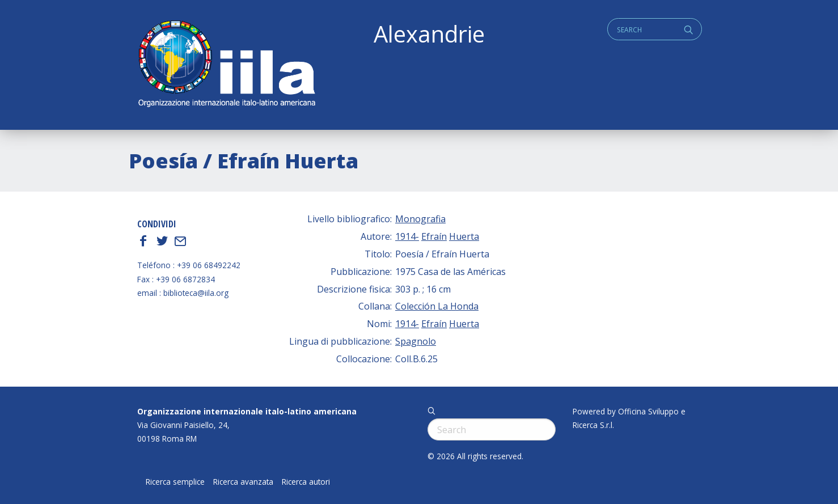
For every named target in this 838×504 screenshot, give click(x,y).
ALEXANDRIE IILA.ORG (226, 65)
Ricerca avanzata (243, 482)
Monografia (420, 219)
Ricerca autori (306, 482)
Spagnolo (416, 341)
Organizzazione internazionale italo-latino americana (247, 411)
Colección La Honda (437, 306)
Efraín (434, 236)
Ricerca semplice (175, 482)
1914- (407, 236)
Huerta (464, 236)
